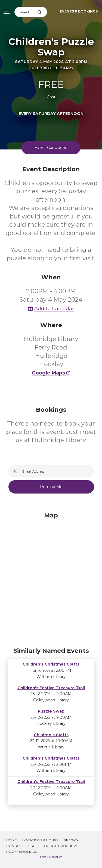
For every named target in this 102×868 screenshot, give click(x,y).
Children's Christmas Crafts (51, 664)
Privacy (71, 840)
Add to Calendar (51, 308)
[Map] (51, 578)
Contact (15, 846)
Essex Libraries (51, 857)
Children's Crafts (51, 735)
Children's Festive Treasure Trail (51, 688)
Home (12, 840)
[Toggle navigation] (5, 11)
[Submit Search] (42, 12)
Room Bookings (22, 852)
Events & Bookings (79, 11)
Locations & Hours (40, 840)
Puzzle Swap (51, 711)
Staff (33, 846)
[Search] (26, 12)
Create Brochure (61, 846)
